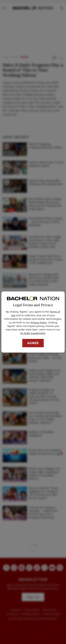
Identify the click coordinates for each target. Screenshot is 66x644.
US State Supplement (33, 333)
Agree (33, 343)
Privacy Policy (39, 322)
